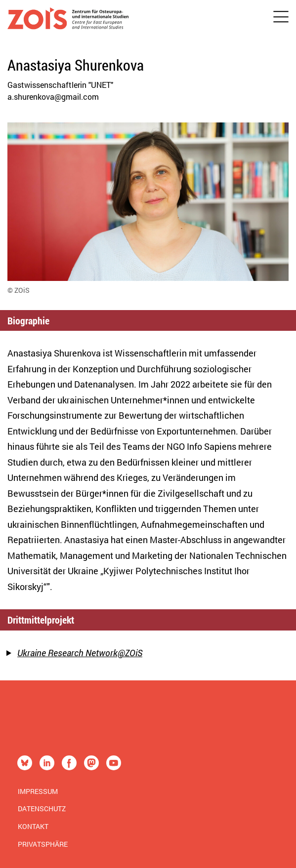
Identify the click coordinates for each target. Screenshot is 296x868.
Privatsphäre (43, 844)
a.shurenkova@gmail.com (53, 97)
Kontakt (33, 826)
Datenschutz (42, 809)
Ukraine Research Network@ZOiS (80, 653)
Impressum (38, 791)
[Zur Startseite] (68, 21)
